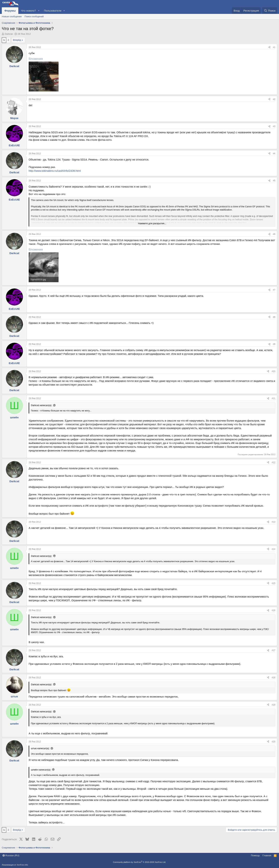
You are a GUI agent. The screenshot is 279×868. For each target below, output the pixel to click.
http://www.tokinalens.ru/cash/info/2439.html (55, 171)
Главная (267, 855)
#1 (274, 47)
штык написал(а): (40, 748)
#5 (274, 181)
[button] (39, 11)
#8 (274, 317)
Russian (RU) (11, 855)
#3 (274, 126)
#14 (273, 549)
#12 (273, 462)
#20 (273, 742)
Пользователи (53, 11)
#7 (274, 290)
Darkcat (9, 34)
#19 (273, 705)
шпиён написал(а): (41, 770)
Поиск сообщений (34, 16)
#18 (273, 678)
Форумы (10, 11)
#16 (273, 610)
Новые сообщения (12, 16)
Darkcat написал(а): (41, 405)
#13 (273, 522)
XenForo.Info (22, 865)
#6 (274, 234)
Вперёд (17, 40)
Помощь (255, 855)
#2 (274, 99)
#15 (273, 583)
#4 (274, 154)
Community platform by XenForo (139, 862)
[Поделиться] (269, 47)
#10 (273, 371)
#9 (274, 344)
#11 (273, 398)
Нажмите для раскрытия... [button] (152, 223)
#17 (273, 650)
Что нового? (28, 11)
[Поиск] (270, 11)
